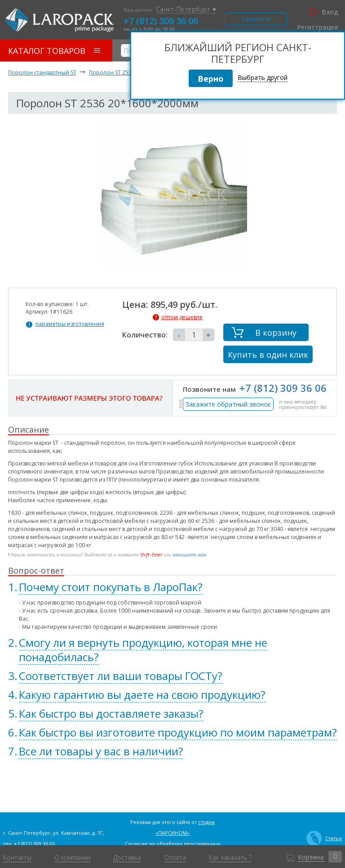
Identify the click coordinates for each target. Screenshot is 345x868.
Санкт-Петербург (186, 10)
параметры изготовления (70, 324)
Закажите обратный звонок (228, 404)
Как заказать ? (230, 858)
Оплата (175, 858)
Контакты (17, 858)
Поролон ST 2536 (112, 72)
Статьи (324, 838)
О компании (72, 858)
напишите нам (189, 555)
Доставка (127, 858)
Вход (324, 12)
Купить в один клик (268, 355)
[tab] (172, 587)
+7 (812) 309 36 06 (161, 21)
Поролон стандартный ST (42, 72)
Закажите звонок (256, 20)
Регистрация (317, 27)
